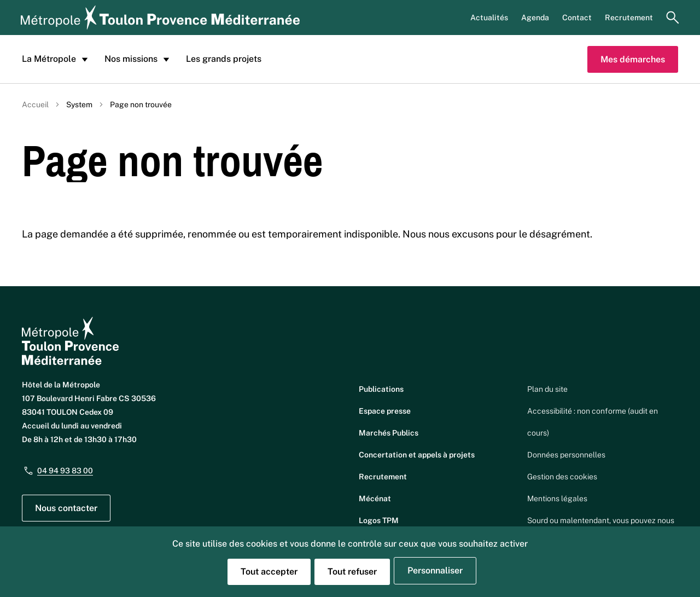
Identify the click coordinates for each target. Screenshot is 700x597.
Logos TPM (379, 520)
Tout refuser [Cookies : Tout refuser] (352, 572)
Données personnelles (566, 455)
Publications (381, 389)
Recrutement (629, 18)
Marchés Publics (389, 433)
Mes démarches (633, 59)
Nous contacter (66, 508)
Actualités (489, 18)
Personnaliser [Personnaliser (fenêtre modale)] (435, 570)
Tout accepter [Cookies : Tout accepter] (269, 572)
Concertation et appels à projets (417, 455)
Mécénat (375, 499)
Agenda (535, 18)
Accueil (35, 105)
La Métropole (57, 59)
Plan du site (547, 389)
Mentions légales (557, 499)
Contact (577, 18)
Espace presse (385, 411)
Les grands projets (224, 59)
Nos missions (139, 59)
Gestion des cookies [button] (562, 477)
